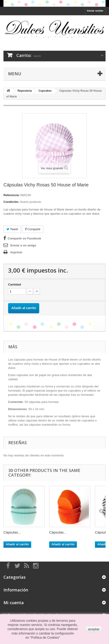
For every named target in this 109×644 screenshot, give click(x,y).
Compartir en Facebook (24, 238)
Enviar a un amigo (23, 245)
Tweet (12, 229)
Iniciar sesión (95, 11)
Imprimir (16, 252)
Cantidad (15, 284)
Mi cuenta (14, 603)
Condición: (11, 202)
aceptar (94, 629)
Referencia (11, 195)
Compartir (33, 229)
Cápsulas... (12, 532)
